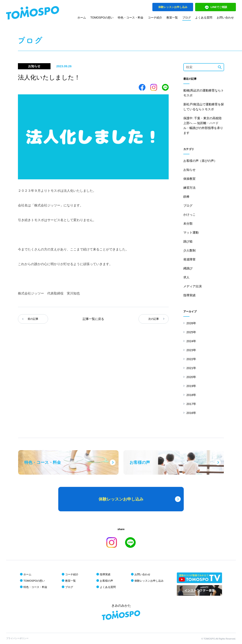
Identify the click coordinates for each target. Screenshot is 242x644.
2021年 (191, 368)
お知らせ (189, 170)
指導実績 (189, 295)
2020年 (191, 377)
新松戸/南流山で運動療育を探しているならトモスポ (204, 107)
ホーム (82, 18)
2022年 (191, 359)
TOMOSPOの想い (102, 18)
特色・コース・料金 (131, 18)
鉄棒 (186, 197)
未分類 (188, 223)
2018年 (191, 395)
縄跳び (188, 268)
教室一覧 (172, 18)
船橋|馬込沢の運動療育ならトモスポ (204, 93)
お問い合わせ (225, 18)
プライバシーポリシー (17, 638)
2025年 (191, 332)
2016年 (191, 413)
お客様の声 (106, 581)
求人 (186, 277)
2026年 (191, 323)
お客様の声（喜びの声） (200, 161)
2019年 (191, 386)
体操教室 (189, 179)
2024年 (191, 341)
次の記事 (154, 319)
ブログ (187, 18)
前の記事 (33, 319)
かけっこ (189, 214)
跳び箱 (188, 241)
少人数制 (189, 250)
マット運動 (191, 232)
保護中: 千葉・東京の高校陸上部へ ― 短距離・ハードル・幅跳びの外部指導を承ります (203, 125)
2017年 (191, 404)
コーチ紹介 (155, 18)
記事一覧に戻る (93, 319)
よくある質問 (204, 18)
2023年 (191, 350)
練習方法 (189, 188)
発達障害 (189, 259)
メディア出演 (192, 286)
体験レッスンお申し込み (149, 581)
